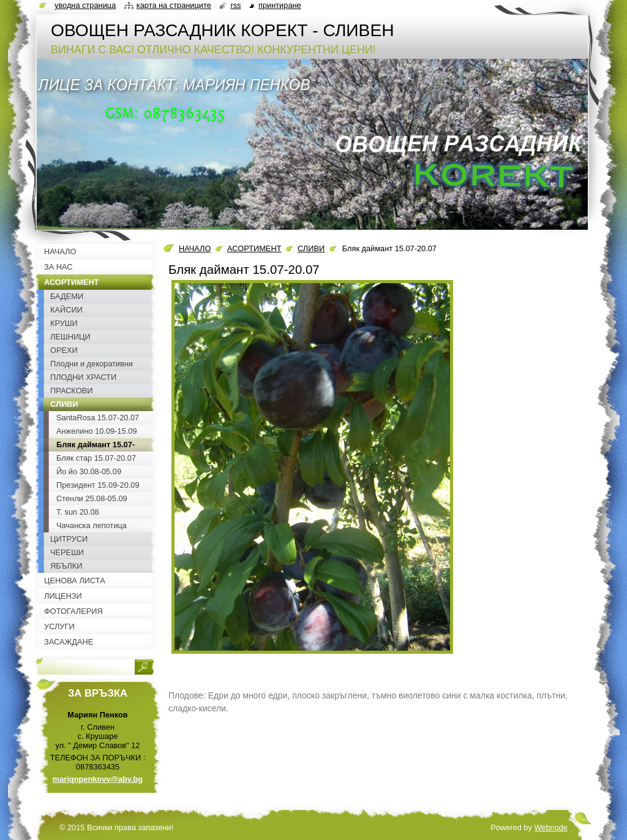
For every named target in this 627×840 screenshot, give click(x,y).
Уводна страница (85, 5)
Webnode (551, 827)
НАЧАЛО (195, 248)
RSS (235, 5)
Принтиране (280, 5)
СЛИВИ (311, 248)
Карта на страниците (174, 5)
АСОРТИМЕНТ (254, 248)
